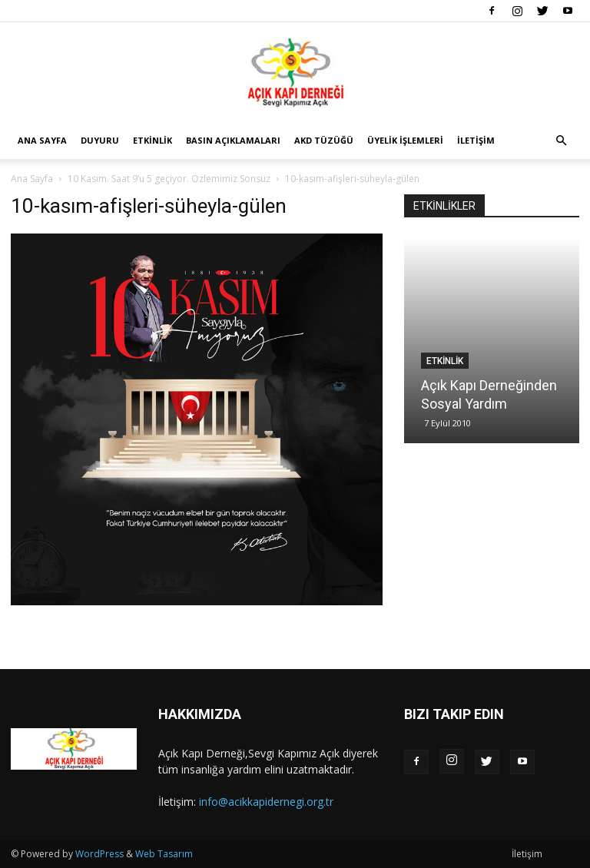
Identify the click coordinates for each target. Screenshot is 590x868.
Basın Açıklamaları (233, 140)
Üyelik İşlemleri (405, 140)
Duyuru (100, 140)
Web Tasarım (164, 854)
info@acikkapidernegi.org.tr (266, 802)
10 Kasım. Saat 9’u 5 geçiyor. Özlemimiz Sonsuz (169, 179)
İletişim (476, 140)
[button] (561, 141)
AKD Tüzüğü (324, 140)
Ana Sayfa (42, 140)
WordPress (99, 854)
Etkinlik (152, 140)
